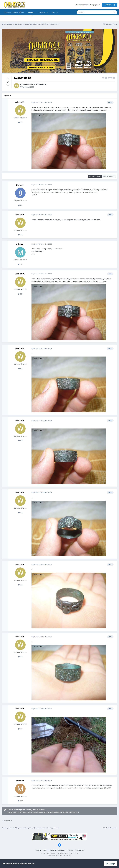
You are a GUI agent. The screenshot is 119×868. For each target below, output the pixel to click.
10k (20, 205)
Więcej (55, 12)
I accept (110, 864)
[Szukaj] (89, 12)
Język (38, 850)
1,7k (20, 264)
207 (20, 801)
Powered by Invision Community (59, 855)
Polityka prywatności (58, 850)
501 (20, 122)
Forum (31, 13)
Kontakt (70, 850)
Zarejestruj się (110, 5)
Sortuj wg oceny (95, 176)
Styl (45, 850)
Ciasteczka (80, 850)
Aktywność (43, 12)
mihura (20, 244)
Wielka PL (43, 84)
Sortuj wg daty (109, 176)
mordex (20, 781)
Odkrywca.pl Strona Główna (14, 12)
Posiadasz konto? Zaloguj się (88, 5)
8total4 (20, 185)
